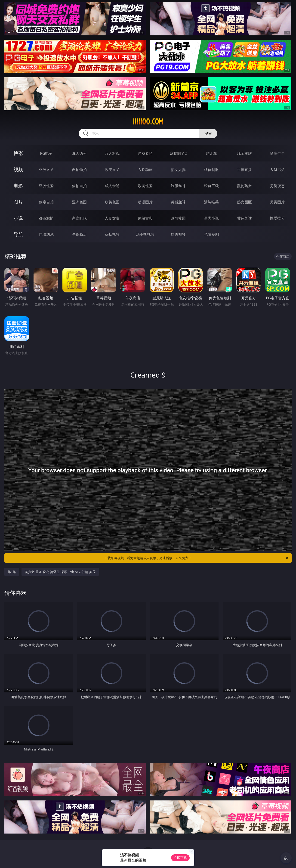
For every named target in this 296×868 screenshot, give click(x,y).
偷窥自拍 (46, 202)
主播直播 (244, 170)
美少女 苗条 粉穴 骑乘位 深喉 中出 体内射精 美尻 (60, 572)
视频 (18, 169)
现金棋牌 (244, 153)
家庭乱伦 (79, 218)
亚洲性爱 (46, 186)
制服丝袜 (178, 186)
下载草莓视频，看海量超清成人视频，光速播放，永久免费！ (197, 558)
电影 (18, 186)
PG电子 (46, 153)
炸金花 (211, 153)
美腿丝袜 (178, 202)
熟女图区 (244, 202)
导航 (18, 234)
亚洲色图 (79, 202)
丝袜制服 (211, 170)
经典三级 (211, 186)
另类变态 (277, 186)
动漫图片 (145, 202)
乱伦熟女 (244, 186)
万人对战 (112, 153)
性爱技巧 (277, 218)
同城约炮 (46, 234)
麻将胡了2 (178, 153)
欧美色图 (112, 202)
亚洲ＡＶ (46, 170)
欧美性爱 (145, 186)
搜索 (208, 133)
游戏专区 (145, 153)
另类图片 (277, 202)
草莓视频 (112, 234)
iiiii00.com (148, 122)
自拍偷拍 (79, 170)
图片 (18, 202)
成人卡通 (112, 186)
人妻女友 (112, 218)
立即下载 (180, 858)
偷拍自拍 (79, 186)
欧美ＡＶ (112, 170)
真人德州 (79, 153)
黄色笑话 (244, 218)
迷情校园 (178, 218)
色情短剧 (211, 234)
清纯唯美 (211, 202)
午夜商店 (79, 234)
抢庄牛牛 (277, 153)
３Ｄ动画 (145, 170)
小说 (18, 218)
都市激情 (46, 218)
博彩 (18, 153)
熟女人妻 (178, 170)
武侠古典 (145, 218)
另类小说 (211, 218)
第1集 (12, 572)
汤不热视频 (145, 234)
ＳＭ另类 (277, 170)
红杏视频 (178, 234)
